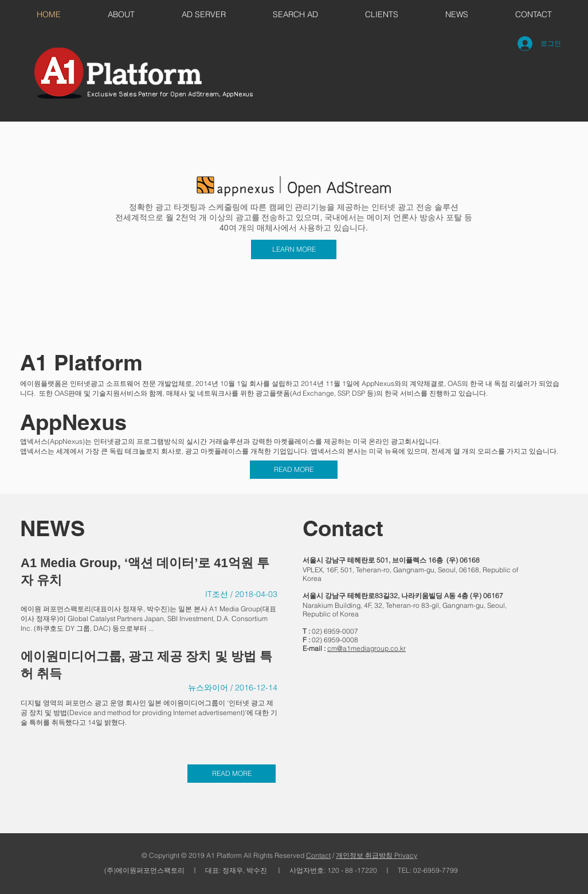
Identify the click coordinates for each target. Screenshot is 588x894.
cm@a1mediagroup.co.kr (366, 648)
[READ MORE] (294, 470)
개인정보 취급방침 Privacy (377, 855)
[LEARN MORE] (294, 249)
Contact (318, 855)
